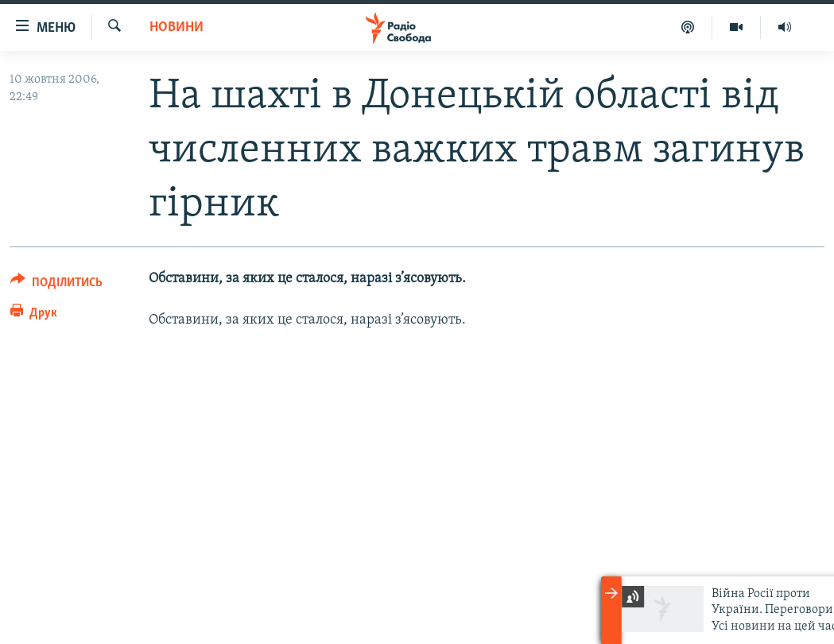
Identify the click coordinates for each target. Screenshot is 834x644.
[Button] (56, 285)
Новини (176, 27)
